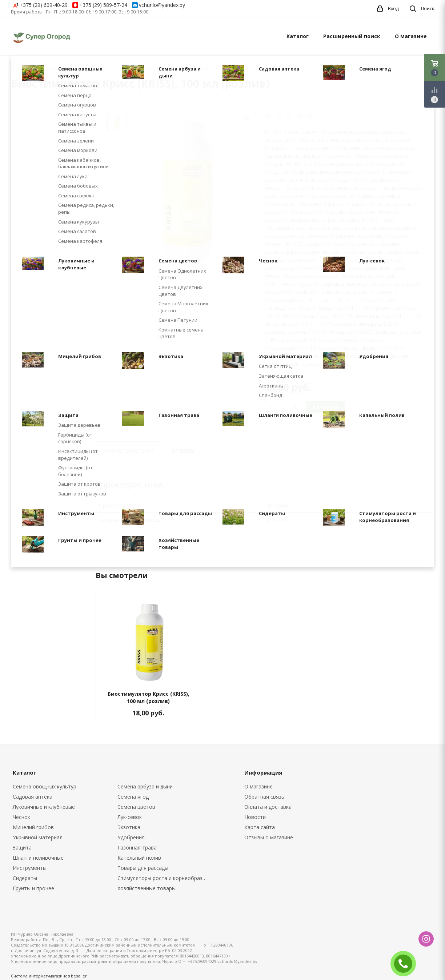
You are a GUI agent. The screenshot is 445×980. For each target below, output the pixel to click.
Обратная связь (264, 797)
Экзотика (129, 827)
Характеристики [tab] (130, 451)
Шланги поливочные (38, 858)
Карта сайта (260, 827)
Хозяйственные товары (147, 888)
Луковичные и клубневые (44, 807)
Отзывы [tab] (183, 451)
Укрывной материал (38, 837)
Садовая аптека (33, 797)
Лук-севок (130, 817)
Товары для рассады (143, 868)
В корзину (325, 407)
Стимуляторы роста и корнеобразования (165, 878)
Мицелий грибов (33, 827)
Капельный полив (139, 858)
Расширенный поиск (352, 36)
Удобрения (131, 837)
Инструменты (30, 868)
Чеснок (21, 817)
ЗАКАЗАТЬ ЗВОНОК (406, 963)
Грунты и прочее (33, 888)
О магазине (411, 36)
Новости (255, 817)
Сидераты (25, 878)
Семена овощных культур (45, 786)
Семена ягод (133, 797)
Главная (20, 69)
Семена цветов (136, 807)
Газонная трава (137, 848)
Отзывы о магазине (269, 837)
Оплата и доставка (268, 807)
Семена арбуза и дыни (145, 786)
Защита (22, 848)
